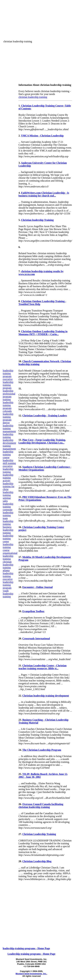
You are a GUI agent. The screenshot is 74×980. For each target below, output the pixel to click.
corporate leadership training (8, 512)
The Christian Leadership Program (42, 750)
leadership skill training (9, 462)
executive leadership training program (8, 384)
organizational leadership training (10, 556)
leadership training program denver (8, 418)
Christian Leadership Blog (37, 861)
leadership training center (8, 539)
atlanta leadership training (8, 573)
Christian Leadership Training (39, 834)
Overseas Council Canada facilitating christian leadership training (41, 806)
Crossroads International (36, 638)
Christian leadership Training (37, 220)
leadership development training (9, 443)
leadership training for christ (9, 486)
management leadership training (9, 434)
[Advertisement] (49, 10)
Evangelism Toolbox (33, 611)
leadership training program (8, 373)
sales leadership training (8, 504)
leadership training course (8, 547)
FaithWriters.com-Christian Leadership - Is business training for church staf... (44, 194)
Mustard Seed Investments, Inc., (31, 974)
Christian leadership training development (46, 696)
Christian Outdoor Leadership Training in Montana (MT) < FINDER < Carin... (43, 333)
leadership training (8, 427)
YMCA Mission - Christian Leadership (42, 136)
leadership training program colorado (8, 407)
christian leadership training (8, 565)
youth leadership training (8, 594)
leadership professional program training (9, 395)
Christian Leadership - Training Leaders (45, 416)
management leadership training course (9, 453)
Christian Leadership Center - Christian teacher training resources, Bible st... (42, 667)
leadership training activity (8, 478)
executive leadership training (8, 469)
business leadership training (8, 530)
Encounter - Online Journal (37, 587)
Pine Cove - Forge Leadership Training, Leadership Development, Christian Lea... (42, 441)
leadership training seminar (8, 495)
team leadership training (8, 521)
